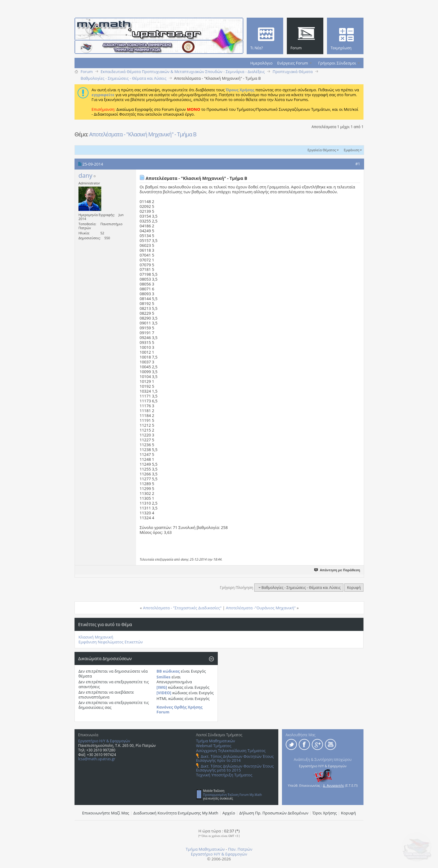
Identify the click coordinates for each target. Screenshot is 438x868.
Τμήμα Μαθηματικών (216, 741)
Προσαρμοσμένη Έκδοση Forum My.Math (233, 795)
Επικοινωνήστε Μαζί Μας (106, 813)
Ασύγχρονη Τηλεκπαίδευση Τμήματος (231, 751)
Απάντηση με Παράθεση (337, 570)
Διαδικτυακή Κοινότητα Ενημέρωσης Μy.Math (176, 813)
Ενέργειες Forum (292, 63)
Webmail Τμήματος (214, 746)
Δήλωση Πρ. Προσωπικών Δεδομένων (274, 813)
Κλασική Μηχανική (96, 637)
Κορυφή (354, 588)
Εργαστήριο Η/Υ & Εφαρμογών (104, 741)
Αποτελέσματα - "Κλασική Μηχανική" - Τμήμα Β (143, 134)
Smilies (164, 677)
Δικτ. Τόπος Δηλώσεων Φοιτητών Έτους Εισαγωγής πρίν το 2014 (235, 758)
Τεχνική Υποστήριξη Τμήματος (224, 775)
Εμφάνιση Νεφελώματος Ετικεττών (111, 642)
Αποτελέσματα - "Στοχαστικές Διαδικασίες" (182, 608)
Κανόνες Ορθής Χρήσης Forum (180, 709)
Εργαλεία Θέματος (322, 150)
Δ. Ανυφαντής (334, 785)
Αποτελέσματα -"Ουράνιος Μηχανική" (261, 608)
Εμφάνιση (351, 150)
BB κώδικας (168, 671)
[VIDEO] (164, 693)
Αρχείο (229, 813)
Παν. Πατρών (240, 849)
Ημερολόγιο (261, 63)
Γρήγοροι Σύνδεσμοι (337, 63)
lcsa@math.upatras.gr (97, 759)
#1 (358, 164)
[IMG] (162, 687)
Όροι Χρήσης (325, 813)
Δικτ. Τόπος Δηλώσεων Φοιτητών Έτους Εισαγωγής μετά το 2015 (235, 768)
